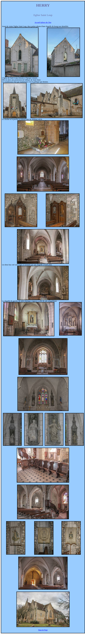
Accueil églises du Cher (43, 22)
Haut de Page (43, 630)
